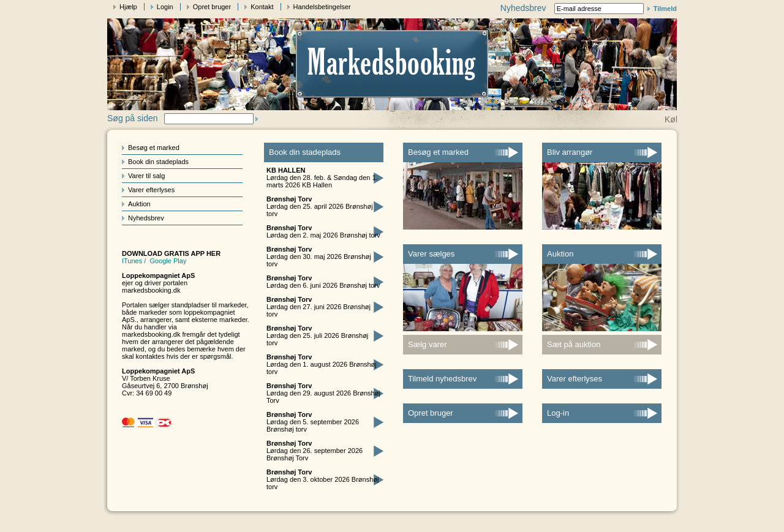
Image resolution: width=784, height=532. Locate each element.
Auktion (139, 204)
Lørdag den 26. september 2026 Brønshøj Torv (315, 451)
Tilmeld (665, 9)
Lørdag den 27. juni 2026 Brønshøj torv (318, 307)
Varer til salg (146, 176)
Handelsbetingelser (322, 7)
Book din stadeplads (158, 162)
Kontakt (262, 7)
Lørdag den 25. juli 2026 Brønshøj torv (317, 335)
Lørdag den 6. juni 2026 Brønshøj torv (323, 282)
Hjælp (128, 7)
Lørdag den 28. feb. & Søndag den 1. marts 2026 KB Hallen (322, 178)
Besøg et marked (154, 148)
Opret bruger (212, 7)
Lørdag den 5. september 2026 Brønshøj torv (313, 422)
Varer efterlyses (151, 190)
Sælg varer (428, 344)
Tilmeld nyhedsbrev (442, 379)
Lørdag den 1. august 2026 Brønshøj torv (322, 364)
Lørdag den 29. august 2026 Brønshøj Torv (323, 393)
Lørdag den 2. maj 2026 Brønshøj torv (323, 231)
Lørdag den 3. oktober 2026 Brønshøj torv (322, 479)
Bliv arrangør (570, 152)
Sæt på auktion (574, 344)
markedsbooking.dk (151, 290)
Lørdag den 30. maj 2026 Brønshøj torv (319, 257)
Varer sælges (431, 254)
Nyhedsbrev (146, 218)
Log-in (558, 413)
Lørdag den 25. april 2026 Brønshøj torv (320, 206)
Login (165, 7)
